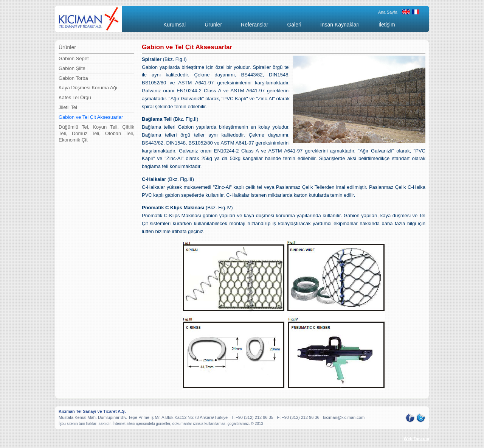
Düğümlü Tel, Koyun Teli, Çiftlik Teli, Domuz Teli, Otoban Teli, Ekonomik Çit (96, 133)
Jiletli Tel (68, 107)
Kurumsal (175, 25)
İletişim (387, 25)
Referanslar (254, 25)
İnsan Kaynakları (340, 25)
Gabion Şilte (72, 68)
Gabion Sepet (74, 58)
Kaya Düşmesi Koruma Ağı (88, 88)
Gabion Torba (73, 78)
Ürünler (213, 25)
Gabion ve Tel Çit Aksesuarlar (91, 117)
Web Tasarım (417, 439)
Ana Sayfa (388, 12)
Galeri (294, 25)
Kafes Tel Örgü (75, 97)
